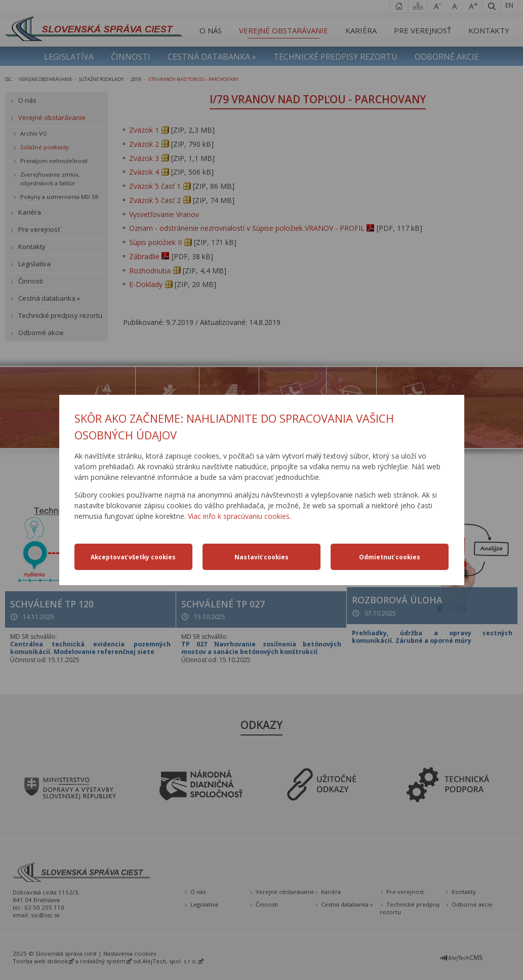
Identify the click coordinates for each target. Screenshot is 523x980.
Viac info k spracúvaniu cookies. (239, 516)
